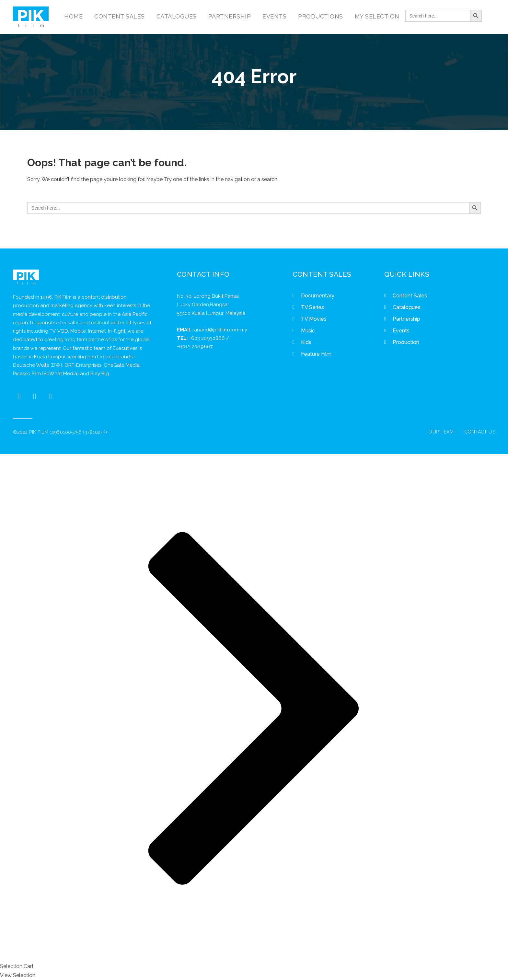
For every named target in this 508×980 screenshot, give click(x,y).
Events (401, 331)
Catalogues (407, 307)
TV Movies (314, 319)
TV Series (312, 307)
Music (308, 331)
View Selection (18, 975)
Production (406, 342)
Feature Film (316, 354)
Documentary (318, 296)
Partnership (406, 319)
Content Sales (410, 296)
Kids (306, 342)
